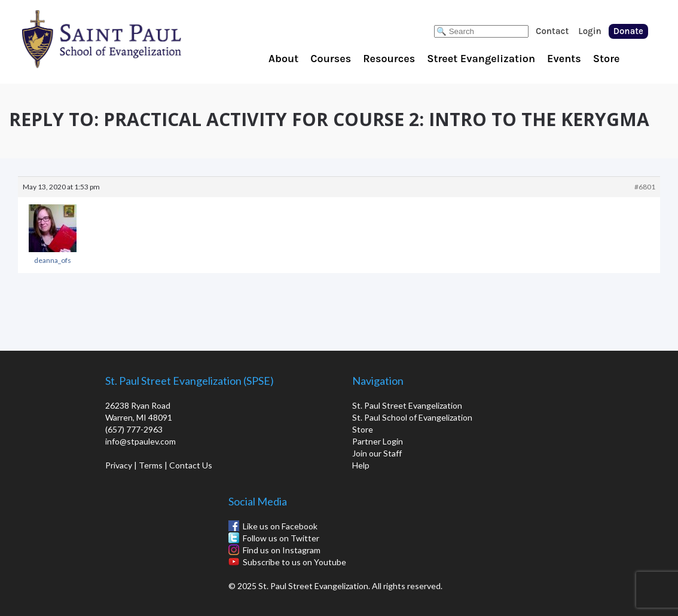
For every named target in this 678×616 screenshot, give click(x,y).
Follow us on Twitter (281, 538)
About (283, 59)
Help (361, 465)
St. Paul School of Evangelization (126, 39)
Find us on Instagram (282, 550)
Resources (389, 59)
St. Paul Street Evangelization (407, 405)
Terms (151, 465)
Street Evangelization (481, 59)
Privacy (119, 465)
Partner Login (378, 441)
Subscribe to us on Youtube (294, 562)
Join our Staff (377, 453)
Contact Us (191, 465)
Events (564, 59)
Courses (331, 59)
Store (607, 59)
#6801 (645, 187)
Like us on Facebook (280, 526)
